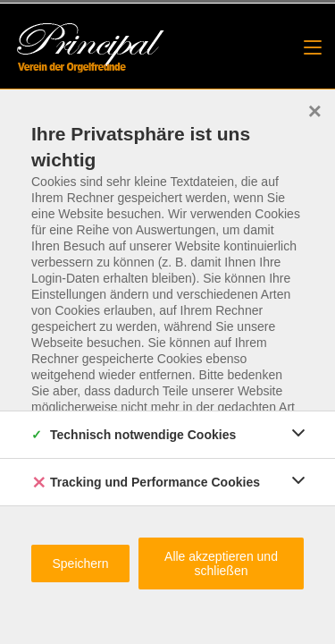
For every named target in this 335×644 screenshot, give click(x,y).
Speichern (80, 563)
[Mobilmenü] (313, 47)
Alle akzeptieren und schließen (221, 563)
